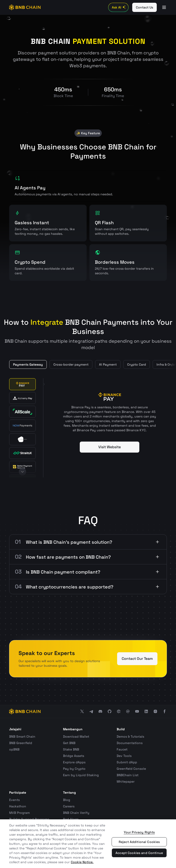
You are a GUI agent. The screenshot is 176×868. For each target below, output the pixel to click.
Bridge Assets (74, 756)
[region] (88, 844)
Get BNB (69, 743)
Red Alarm (71, 819)
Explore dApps (74, 762)
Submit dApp (127, 762)
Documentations (130, 743)
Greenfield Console (131, 769)
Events (14, 800)
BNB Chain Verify (76, 813)
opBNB (14, 749)
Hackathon (18, 806)
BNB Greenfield (21, 743)
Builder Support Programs (29, 819)
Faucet (122, 749)
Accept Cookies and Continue (139, 853)
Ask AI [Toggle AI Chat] (119, 7)
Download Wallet (76, 736)
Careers (69, 806)
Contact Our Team (137, 659)
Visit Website (110, 447)
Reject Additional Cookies (139, 842)
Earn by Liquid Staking (81, 775)
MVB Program (19, 813)
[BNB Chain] (25, 7)
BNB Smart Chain (22, 736)
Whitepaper (126, 781)
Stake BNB (71, 749)
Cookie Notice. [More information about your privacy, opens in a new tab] (82, 862)
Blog (67, 800)
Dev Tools (124, 756)
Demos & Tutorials (130, 736)
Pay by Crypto (74, 769)
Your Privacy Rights (139, 832)
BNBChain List (128, 775)
